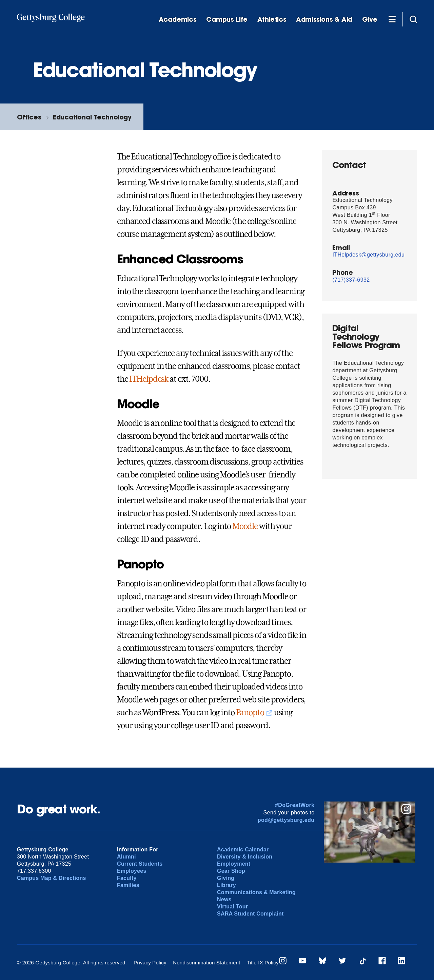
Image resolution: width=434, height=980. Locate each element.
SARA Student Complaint (250, 914)
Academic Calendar (243, 850)
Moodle (245, 526)
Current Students (140, 864)
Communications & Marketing (256, 892)
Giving (226, 878)
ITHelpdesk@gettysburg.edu (368, 255)
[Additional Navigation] (392, 19)
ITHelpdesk (149, 379)
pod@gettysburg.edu (286, 820)
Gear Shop (231, 871)
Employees (132, 871)
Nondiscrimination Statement (206, 963)
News (224, 899)
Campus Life (227, 20)
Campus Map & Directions (52, 878)
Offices (29, 117)
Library (226, 885)
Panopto (250, 713)
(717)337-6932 (351, 280)
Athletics (272, 20)
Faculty (127, 878)
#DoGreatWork (295, 805)
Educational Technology (92, 117)
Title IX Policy (263, 963)
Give (370, 20)
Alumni (126, 857)
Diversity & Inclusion (245, 857)
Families (128, 885)
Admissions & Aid (324, 20)
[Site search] (413, 19)
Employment (234, 864)
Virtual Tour (232, 907)
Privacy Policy (150, 963)
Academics (178, 20)
